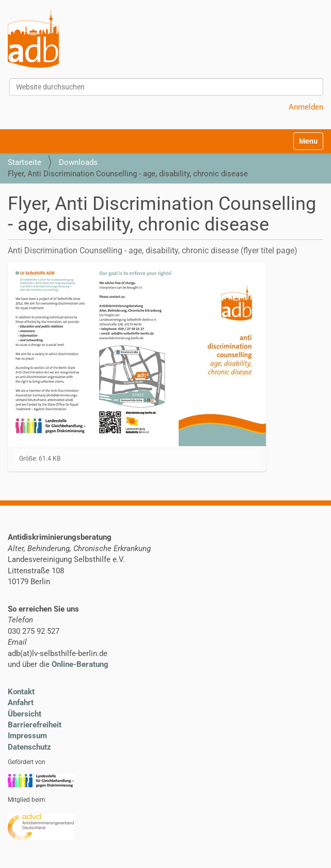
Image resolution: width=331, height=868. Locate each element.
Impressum (27, 736)
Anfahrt (21, 703)
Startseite (25, 162)
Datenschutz (29, 747)
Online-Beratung (80, 664)
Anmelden (306, 107)
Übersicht (25, 714)
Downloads (78, 162)
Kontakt (21, 692)
